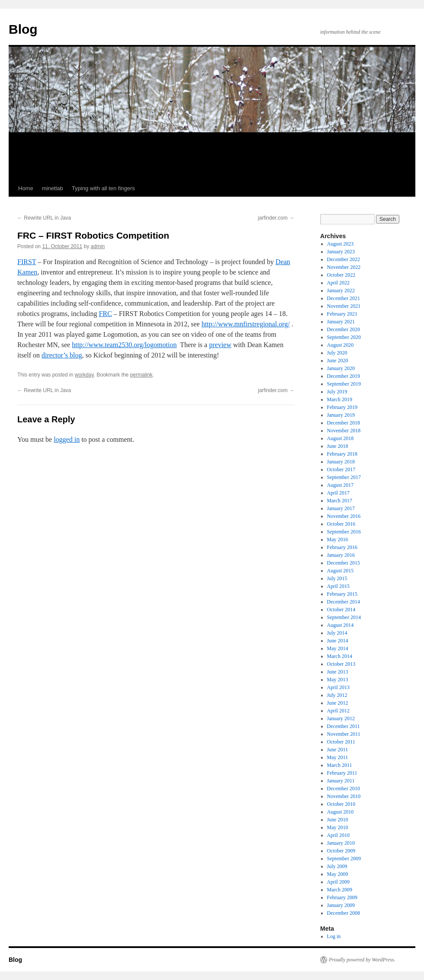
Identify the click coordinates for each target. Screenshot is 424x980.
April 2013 (338, 687)
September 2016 (344, 532)
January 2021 (341, 322)
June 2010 (338, 820)
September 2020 (344, 337)
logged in (67, 439)
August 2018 (340, 438)
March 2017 (340, 501)
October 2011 (341, 742)
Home (26, 188)
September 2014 (344, 617)
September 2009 (344, 859)
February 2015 (342, 594)
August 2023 (340, 244)
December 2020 (344, 329)
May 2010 (338, 827)
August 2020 (340, 345)
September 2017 (344, 477)
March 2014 (340, 656)
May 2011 (338, 757)
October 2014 (341, 610)
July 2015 (337, 578)
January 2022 (341, 290)
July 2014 (337, 633)
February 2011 (342, 773)
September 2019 (344, 384)
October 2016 (341, 524)
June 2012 (338, 703)
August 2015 (340, 571)
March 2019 (340, 399)
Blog (23, 29)
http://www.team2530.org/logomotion (124, 345)
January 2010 (341, 843)
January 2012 (341, 718)
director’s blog (62, 355)
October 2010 (341, 804)
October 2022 (341, 275)
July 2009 (337, 866)
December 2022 (344, 259)
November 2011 (344, 734)
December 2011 (344, 726)
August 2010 (340, 812)
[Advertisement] (212, 156)
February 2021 (342, 314)
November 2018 (344, 431)
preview (220, 345)
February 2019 (342, 407)
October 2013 (341, 664)
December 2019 (344, 376)
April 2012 (338, 711)
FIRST (27, 262)
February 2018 (342, 454)
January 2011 (341, 781)
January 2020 (341, 368)
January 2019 (341, 415)
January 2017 (341, 508)
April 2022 (338, 283)
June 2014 (338, 641)
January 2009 (341, 905)
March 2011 (340, 765)
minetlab (53, 188)
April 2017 (338, 493)
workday (84, 375)
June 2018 (338, 446)
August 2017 (340, 485)
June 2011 (338, 750)
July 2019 (337, 392)
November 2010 (344, 796)
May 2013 (338, 680)
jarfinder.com (276, 218)
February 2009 (342, 897)
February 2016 (342, 547)
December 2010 (344, 788)
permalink (141, 375)
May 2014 (338, 648)
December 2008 (344, 913)
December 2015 (344, 563)
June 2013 (338, 672)
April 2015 (338, 586)
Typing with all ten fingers (103, 188)
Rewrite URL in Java (44, 218)
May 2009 (338, 874)
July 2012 (337, 695)
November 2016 (344, 516)
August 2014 (340, 625)
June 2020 (338, 361)
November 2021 (344, 306)
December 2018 (344, 423)
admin (98, 246)
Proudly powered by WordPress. (362, 960)
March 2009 (340, 890)
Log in (334, 936)
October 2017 (341, 469)
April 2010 (338, 835)
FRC (105, 314)
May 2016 (338, 539)
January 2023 (341, 252)
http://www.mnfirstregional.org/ (246, 324)
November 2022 (344, 267)
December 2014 (344, 602)
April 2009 (338, 882)
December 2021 (344, 298)
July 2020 (337, 353)
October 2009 (341, 851)
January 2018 (341, 462)
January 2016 (341, 555)
